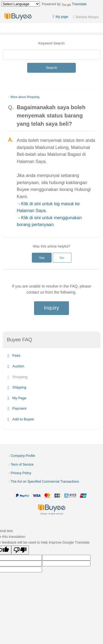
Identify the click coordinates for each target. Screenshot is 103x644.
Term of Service (22, 465)
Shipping (17, 387)
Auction (16, 366)
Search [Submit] (51, 68)
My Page (17, 398)
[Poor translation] (20, 550)
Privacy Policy (21, 473)
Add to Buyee (21, 419)
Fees (14, 356)
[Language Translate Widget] (21, 4)
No (62, 258)
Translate (74, 4)
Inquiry (51, 308)
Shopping (18, 377)
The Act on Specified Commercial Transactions (45, 482)
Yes (42, 258)
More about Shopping (25, 97)
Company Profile (23, 456)
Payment (17, 409)
